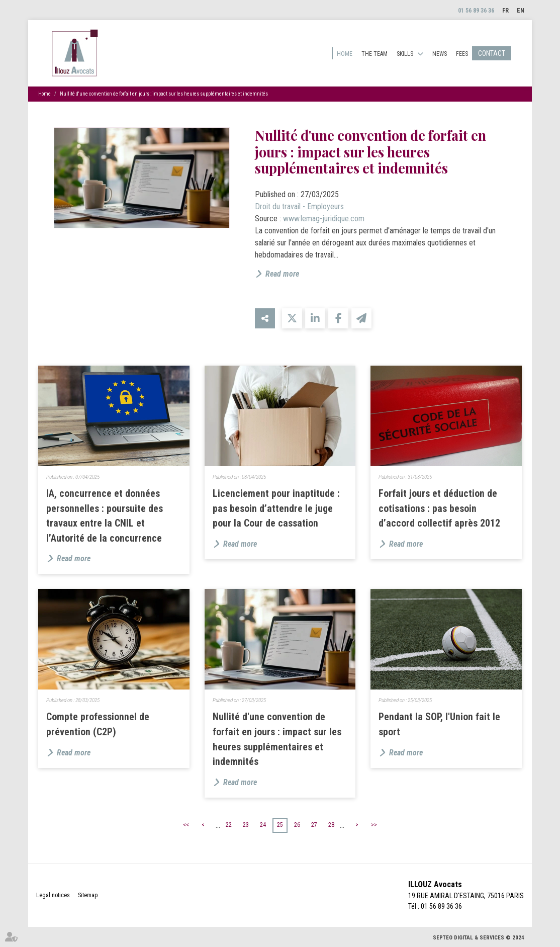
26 (297, 825)
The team (375, 54)
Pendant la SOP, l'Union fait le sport (439, 724)
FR (505, 11)
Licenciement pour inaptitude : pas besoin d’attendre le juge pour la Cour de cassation (276, 508)
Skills (405, 54)
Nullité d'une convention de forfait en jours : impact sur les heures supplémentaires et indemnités (164, 94)
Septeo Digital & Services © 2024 (479, 938)
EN (521, 11)
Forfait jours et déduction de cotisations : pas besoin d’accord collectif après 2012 (439, 508)
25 (280, 825)
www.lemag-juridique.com (324, 219)
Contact (492, 53)
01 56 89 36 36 (476, 11)
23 (246, 825)
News (440, 54)
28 (331, 825)
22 (229, 825)
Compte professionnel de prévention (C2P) (98, 724)
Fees (462, 54)
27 (314, 825)
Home (345, 54)
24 (263, 825)
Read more (282, 274)
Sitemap (88, 895)
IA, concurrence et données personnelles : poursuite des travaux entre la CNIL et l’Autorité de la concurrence (105, 516)
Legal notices (53, 895)
